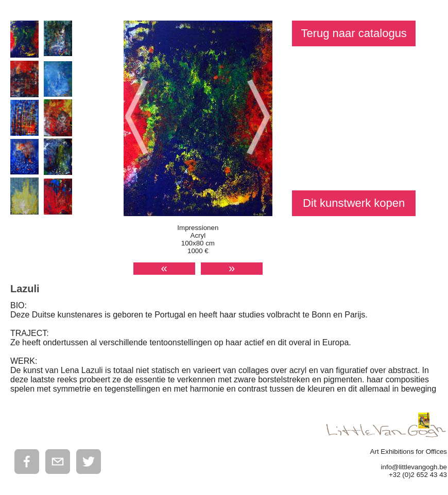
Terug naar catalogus (354, 33)
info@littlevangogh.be (414, 467)
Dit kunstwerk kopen (354, 203)
